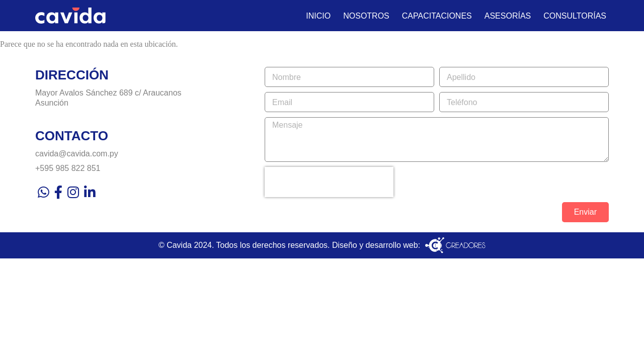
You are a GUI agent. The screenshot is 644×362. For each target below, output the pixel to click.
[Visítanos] (150, 98)
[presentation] (329, 182)
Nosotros (366, 16)
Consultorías (575, 16)
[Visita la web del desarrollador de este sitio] (455, 245)
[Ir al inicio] (70, 16)
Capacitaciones (437, 16)
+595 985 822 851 (68, 168)
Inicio (318, 16)
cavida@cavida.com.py (77, 154)
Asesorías (508, 16)
